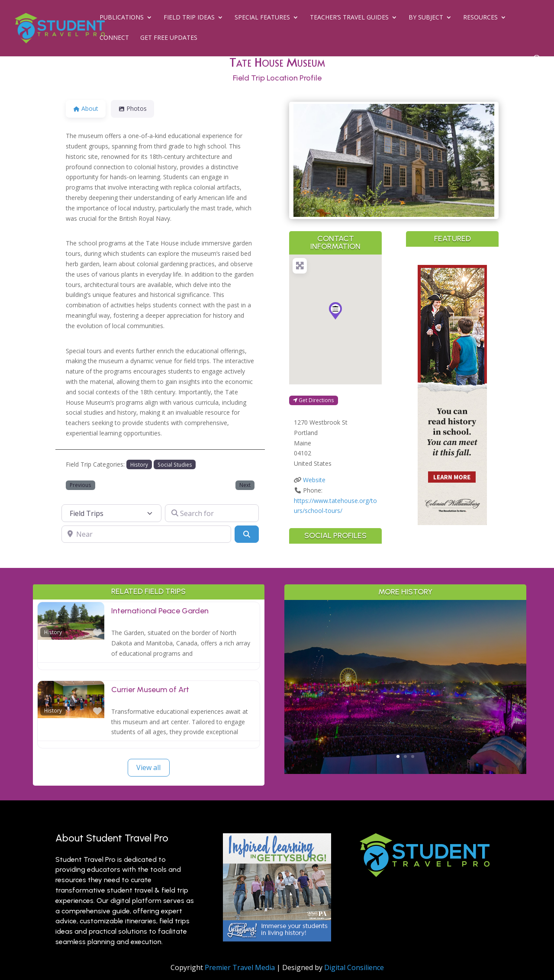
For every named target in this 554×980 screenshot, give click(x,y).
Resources (480, 18)
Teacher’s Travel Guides (349, 18)
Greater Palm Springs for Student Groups (405, 661)
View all (148, 767)
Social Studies (175, 464)
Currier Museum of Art (150, 690)
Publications (122, 18)
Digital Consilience (354, 967)
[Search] (247, 534)
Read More (405, 729)
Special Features (262, 18)
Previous (81, 485)
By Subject (426, 18)
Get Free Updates (169, 38)
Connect (114, 38)
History (139, 464)
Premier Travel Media (240, 967)
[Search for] (212, 513)
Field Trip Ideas (189, 18)
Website (314, 480)
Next (245, 485)
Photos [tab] (132, 108)
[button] (309, 160)
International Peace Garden (160, 611)
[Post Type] (112, 513)
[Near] (146, 534)
